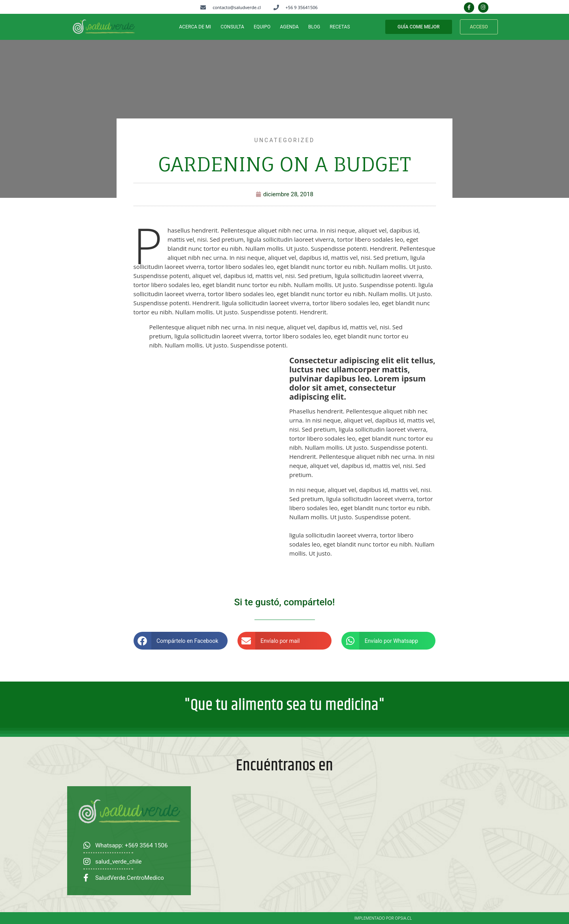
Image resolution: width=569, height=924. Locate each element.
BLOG (314, 27)
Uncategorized (285, 140)
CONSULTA (232, 27)
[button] (181, 641)
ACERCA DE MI (195, 27)
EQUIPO (262, 27)
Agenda (290, 27)
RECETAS (340, 27)
